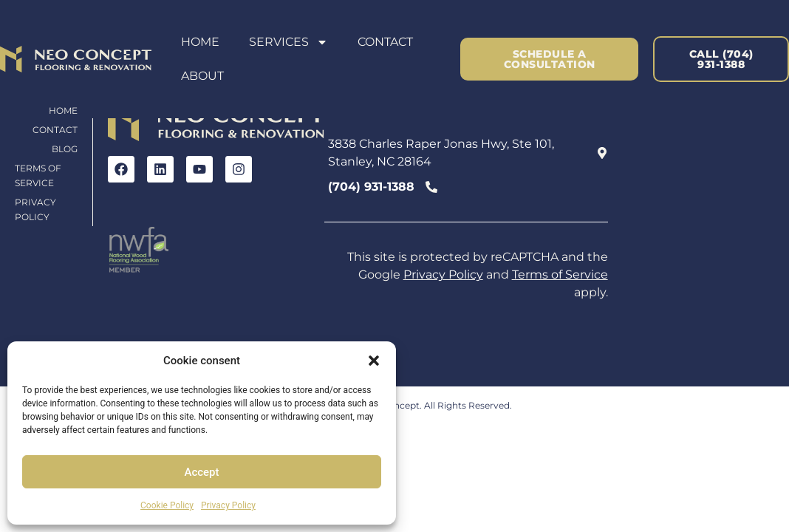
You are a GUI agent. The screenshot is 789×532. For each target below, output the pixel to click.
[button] (374, 361)
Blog (65, 149)
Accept (201, 472)
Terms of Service (38, 175)
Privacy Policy (228, 505)
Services (288, 42)
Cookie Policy (167, 505)
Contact (385, 42)
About (202, 76)
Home (200, 42)
